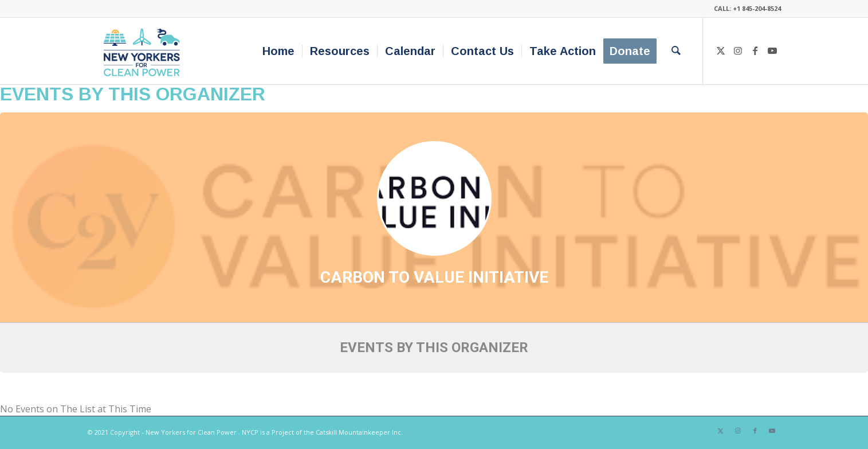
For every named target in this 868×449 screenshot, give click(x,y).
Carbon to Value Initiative (434, 277)
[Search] (676, 51)
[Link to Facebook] (755, 50)
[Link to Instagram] (738, 50)
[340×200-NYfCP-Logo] (144, 51)
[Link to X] (721, 50)
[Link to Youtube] (772, 50)
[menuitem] (278, 51)
